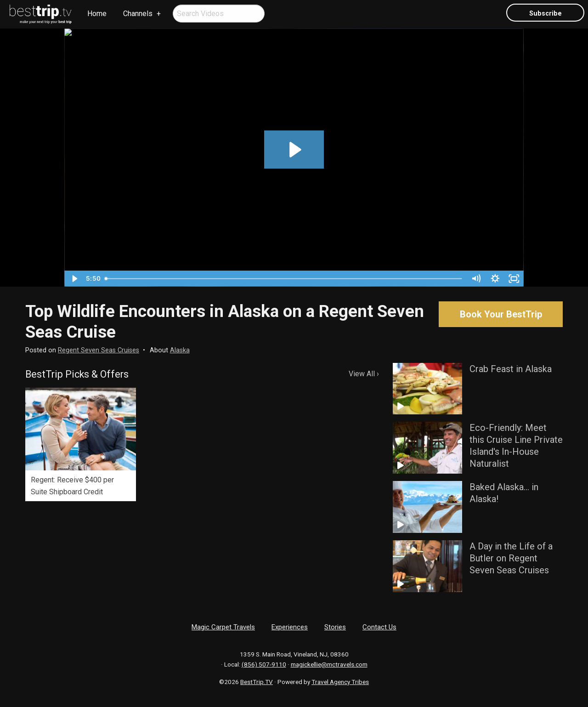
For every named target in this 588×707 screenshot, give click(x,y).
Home (97, 14)
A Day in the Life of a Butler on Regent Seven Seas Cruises (511, 558)
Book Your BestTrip (501, 314)
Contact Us (379, 627)
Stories (335, 627)
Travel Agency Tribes (340, 682)
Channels (138, 14)
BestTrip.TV (257, 682)
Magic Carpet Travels (223, 627)
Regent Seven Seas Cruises (99, 350)
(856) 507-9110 (264, 664)
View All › (364, 374)
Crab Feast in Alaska (511, 369)
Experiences (290, 627)
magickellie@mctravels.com (329, 664)
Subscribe (546, 14)
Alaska (180, 350)
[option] (81, 445)
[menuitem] (41, 14)
